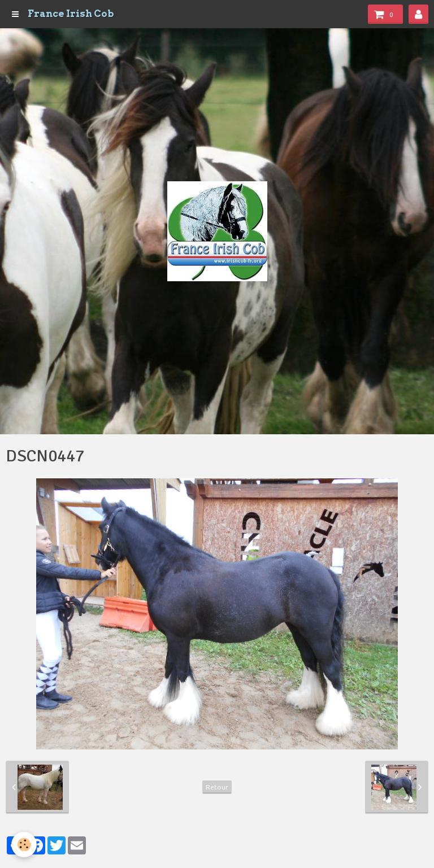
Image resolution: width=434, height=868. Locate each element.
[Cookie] (24, 845)
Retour (217, 787)
